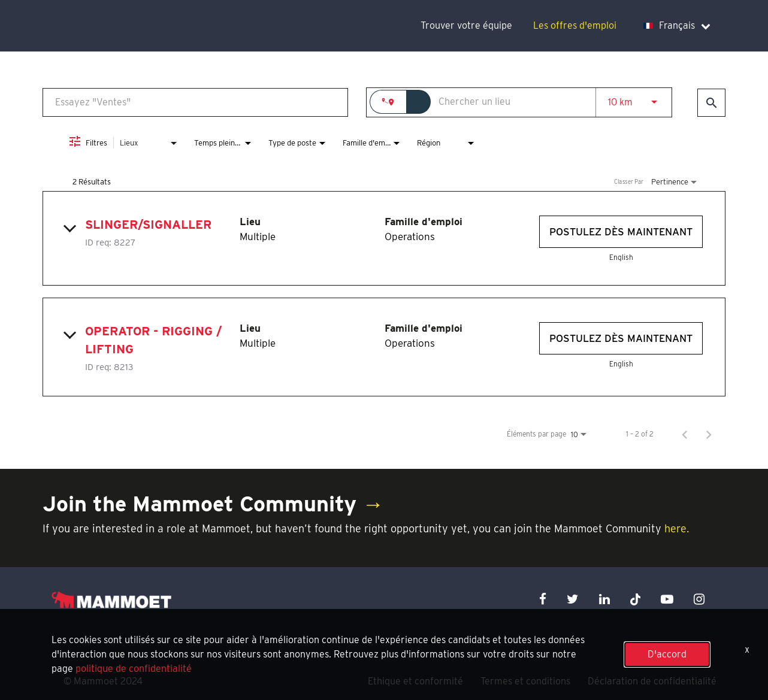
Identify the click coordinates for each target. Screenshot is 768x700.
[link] (384, 238)
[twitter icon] (573, 599)
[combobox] (195, 102)
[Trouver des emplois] (711, 103)
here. (677, 528)
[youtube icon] (667, 599)
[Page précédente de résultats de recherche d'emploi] (685, 434)
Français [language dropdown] (677, 25)
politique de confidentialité (134, 669)
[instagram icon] (699, 599)
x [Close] (747, 649)
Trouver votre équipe (466, 25)
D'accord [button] (667, 654)
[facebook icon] (543, 599)
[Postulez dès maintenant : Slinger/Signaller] (621, 232)
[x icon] (636, 599)
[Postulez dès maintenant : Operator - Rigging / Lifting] (621, 338)
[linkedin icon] (604, 599)
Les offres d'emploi (575, 25)
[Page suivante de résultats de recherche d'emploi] (709, 434)
